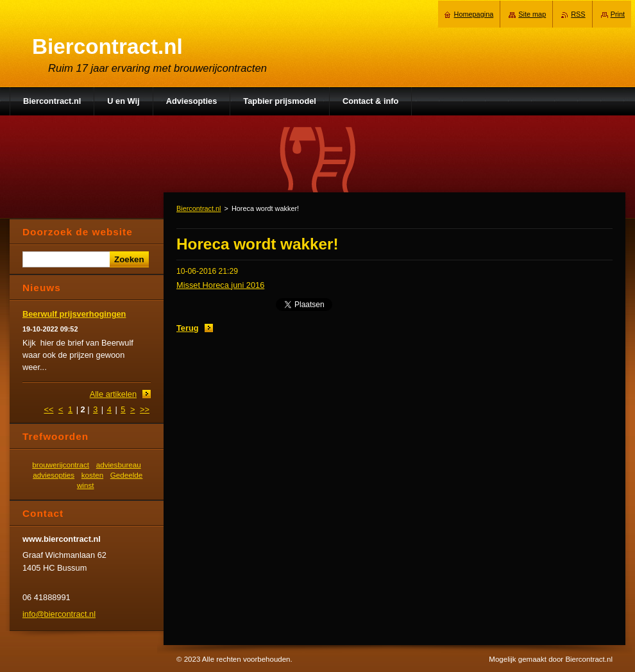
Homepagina (474, 14)
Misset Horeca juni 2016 (220, 285)
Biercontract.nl (199, 208)
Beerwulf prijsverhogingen (74, 314)
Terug (188, 328)
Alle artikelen (113, 394)
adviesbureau (119, 465)
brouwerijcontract (61, 465)
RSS (578, 14)
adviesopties (54, 475)
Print (618, 14)
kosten (92, 475)
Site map (532, 14)
